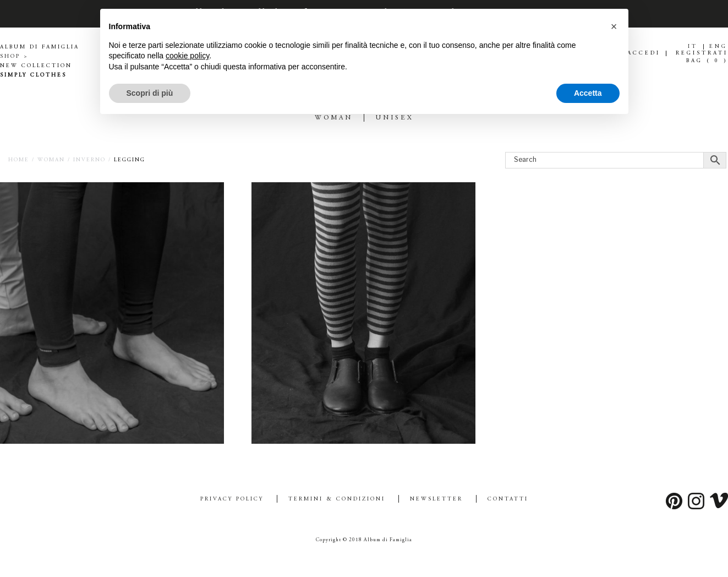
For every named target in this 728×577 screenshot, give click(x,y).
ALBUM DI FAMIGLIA (40, 47)
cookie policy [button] (187, 56)
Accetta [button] (588, 93)
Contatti (508, 499)
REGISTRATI (702, 53)
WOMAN (51, 160)
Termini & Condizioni (337, 499)
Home (19, 160)
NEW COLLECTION (36, 66)
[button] (614, 26)
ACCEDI (644, 53)
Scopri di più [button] (150, 93)
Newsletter (436, 499)
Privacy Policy (232, 499)
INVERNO (89, 160)
